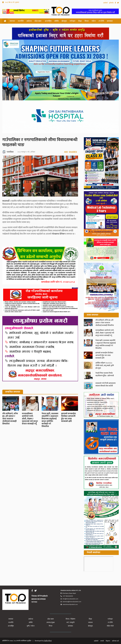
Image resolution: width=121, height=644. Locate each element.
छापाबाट (110, 21)
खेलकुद (64, 21)
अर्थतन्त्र (29, 21)
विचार (87, 21)
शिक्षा (80, 21)
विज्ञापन (108, 641)
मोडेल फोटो (110, 626)
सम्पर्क (102, 641)
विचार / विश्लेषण (70, 619)
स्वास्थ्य (90, 622)
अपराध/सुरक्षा (51, 622)
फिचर (51, 626)
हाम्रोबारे (106, 3)
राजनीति (21, 21)
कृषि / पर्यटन (31, 626)
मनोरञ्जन (72, 21)
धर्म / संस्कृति (70, 622)
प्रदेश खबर (38, 21)
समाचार (12, 21)
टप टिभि (101, 21)
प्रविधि (57, 21)
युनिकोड (111, 3)
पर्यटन (94, 21)
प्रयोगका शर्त (115, 641)
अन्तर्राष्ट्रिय (48, 21)
